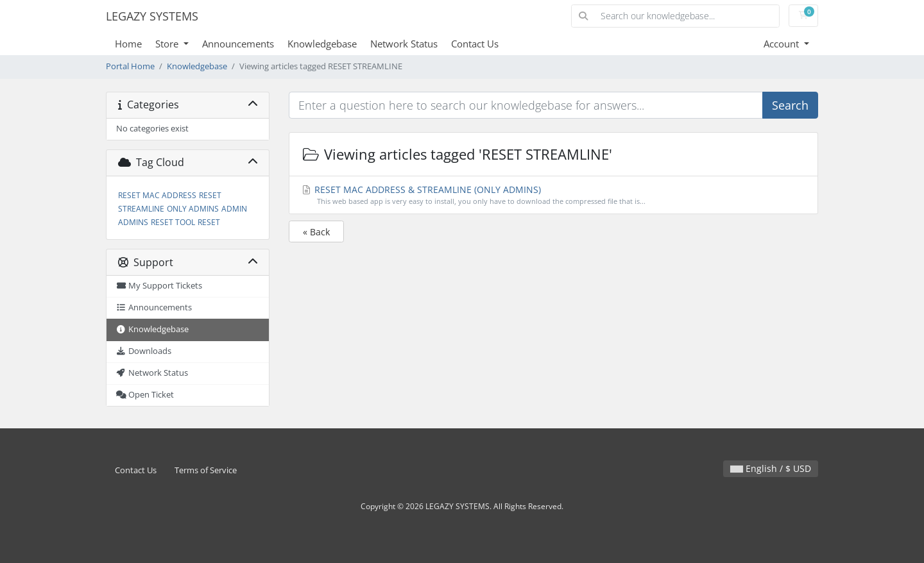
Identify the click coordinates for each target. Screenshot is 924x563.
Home (128, 44)
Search (790, 105)
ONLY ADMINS (193, 209)
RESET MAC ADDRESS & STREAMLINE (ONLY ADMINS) (554, 195)
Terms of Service (206, 470)
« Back (316, 232)
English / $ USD (771, 468)
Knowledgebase (322, 44)
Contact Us (475, 44)
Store (168, 44)
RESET (209, 222)
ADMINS (133, 222)
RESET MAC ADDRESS (157, 195)
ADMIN (234, 209)
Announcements (238, 44)
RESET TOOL (173, 222)
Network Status (404, 44)
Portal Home (130, 66)
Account (783, 44)
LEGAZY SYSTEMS (152, 16)
